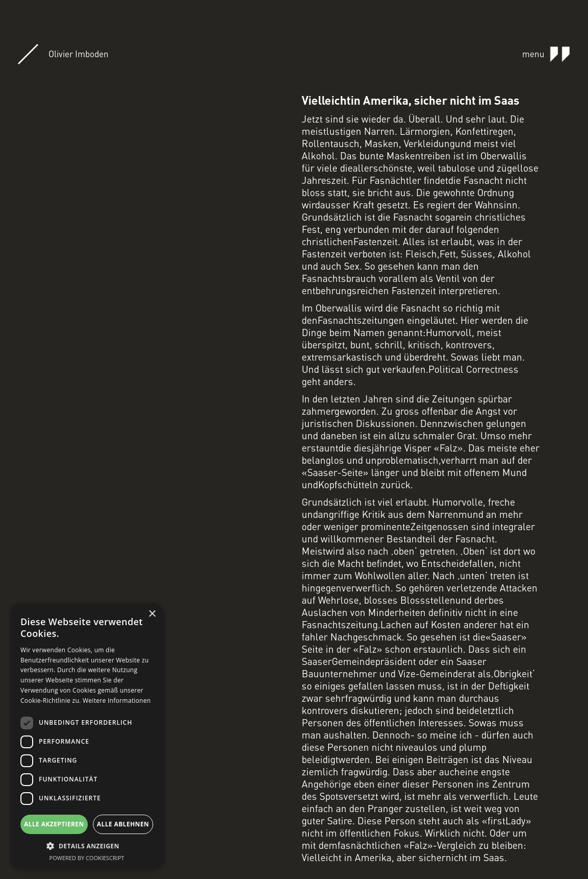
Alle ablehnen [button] (123, 824)
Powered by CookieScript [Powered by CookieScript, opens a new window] (87, 858)
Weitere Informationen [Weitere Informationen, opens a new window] (117, 700)
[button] (87, 846)
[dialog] (87, 736)
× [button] (152, 614)
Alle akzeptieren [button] (54, 824)
